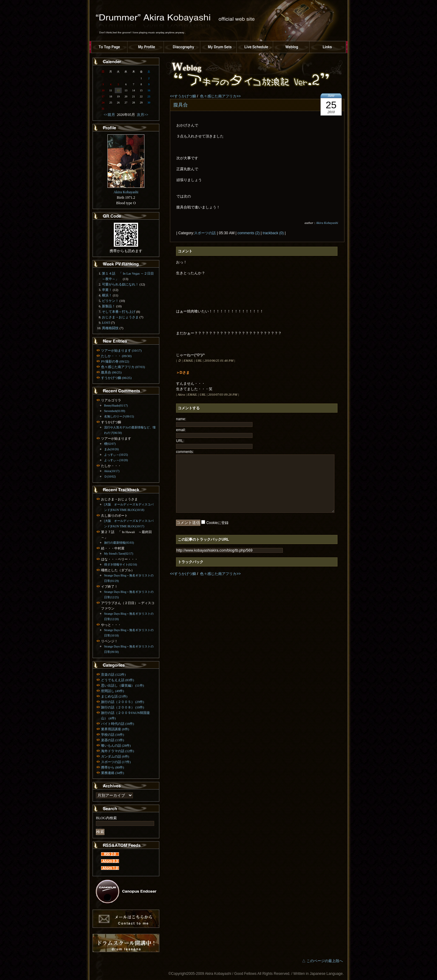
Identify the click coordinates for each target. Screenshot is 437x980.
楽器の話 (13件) (113, 740)
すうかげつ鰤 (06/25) (116, 378)
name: (181, 419)
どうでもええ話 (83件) (118, 680)
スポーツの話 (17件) (116, 762)
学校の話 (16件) (113, 735)
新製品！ (109, 306)
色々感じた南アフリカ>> (220, 96)
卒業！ (107, 290)
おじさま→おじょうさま (120, 317)
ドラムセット (218, 47)
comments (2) (248, 233)
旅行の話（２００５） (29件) (123, 702)
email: (181, 430)
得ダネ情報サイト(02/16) (121, 564)
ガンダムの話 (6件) (115, 756)
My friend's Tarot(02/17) (119, 554)
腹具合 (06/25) (111, 372)
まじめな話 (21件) (114, 696)
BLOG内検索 (106, 818)
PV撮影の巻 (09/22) (115, 361)
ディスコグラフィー (182, 47)
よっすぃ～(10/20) (116, 460)
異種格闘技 (110, 328)
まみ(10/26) (112, 449)
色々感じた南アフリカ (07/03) (123, 367)
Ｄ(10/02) (110, 476)
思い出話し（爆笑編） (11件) (122, 685)
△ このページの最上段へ (322, 961)
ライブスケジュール (255, 47)
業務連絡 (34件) (113, 773)
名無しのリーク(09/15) (119, 416)
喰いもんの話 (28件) (116, 745)
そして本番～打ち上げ (119, 312)
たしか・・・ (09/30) (116, 356)
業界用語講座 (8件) (115, 729)
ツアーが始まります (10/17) (121, 350)
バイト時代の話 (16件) (118, 724)
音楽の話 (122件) (113, 674)
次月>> (142, 115)
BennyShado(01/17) (116, 406)
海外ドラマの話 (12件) (118, 751)
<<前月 (110, 115)
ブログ (291, 47)
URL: (180, 441)
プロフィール (146, 47)
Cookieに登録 (217, 523)
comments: (185, 452)
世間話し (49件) (113, 691)
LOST (106, 323)
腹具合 (181, 105)
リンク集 (328, 47)
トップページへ (109, 47)
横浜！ (107, 295)
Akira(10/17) (112, 471)
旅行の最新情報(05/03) (119, 543)
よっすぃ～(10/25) (116, 455)
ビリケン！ (110, 301)
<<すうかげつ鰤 (183, 96)
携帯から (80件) (113, 767)
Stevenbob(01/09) (115, 411)
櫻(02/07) (110, 444)
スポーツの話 (205, 233)
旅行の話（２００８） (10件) (123, 707)
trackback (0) (273, 233)
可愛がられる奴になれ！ (120, 284)
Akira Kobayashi (327, 223)
